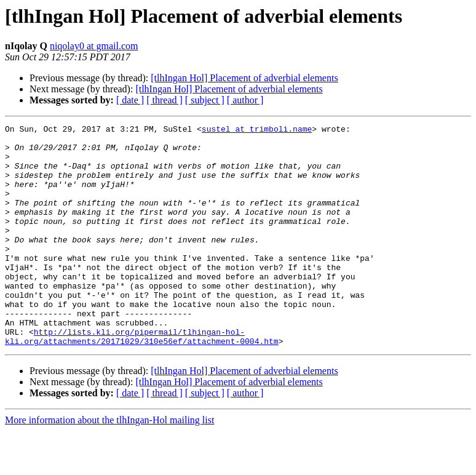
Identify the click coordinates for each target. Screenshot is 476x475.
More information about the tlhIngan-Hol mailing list (109, 464)
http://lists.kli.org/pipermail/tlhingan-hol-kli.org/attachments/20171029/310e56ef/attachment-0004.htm (142, 380)
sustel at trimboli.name (257, 130)
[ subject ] (205, 100)
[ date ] (130, 100)
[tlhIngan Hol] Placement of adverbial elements (244, 78)
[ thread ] (165, 100)
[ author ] (245, 100)
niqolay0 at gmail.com (94, 46)
